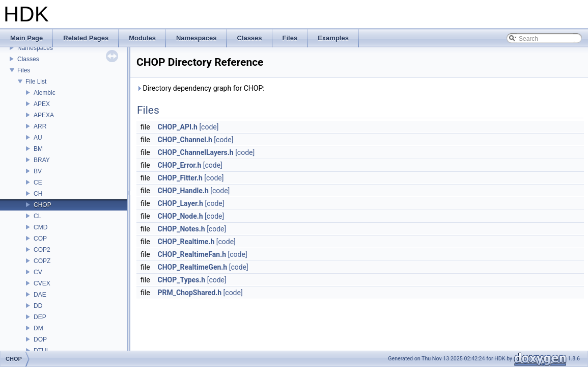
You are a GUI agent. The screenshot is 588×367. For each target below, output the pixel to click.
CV (38, 272)
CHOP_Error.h (180, 165)
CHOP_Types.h (182, 280)
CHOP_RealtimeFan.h (192, 254)
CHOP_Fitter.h (180, 178)
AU (38, 138)
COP (40, 239)
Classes (28, 59)
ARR (40, 126)
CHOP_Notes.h (181, 229)
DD (38, 306)
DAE (40, 295)
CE (38, 182)
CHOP (43, 205)
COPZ (42, 261)
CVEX (42, 283)
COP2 (42, 250)
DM (38, 328)
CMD (40, 227)
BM (38, 149)
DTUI (41, 351)
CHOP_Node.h (180, 216)
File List (36, 82)
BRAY (42, 160)
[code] (209, 127)
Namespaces (35, 48)
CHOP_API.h (178, 127)
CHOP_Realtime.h (186, 242)
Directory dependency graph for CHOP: (201, 88)
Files (24, 70)
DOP (40, 339)
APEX (42, 104)
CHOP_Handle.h (183, 191)
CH (38, 194)
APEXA (44, 115)
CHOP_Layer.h (180, 203)
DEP (40, 317)
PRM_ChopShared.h (190, 293)
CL (37, 216)
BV (38, 171)
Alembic (45, 93)
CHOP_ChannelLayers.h (196, 152)
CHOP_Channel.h (185, 140)
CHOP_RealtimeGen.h (193, 267)
